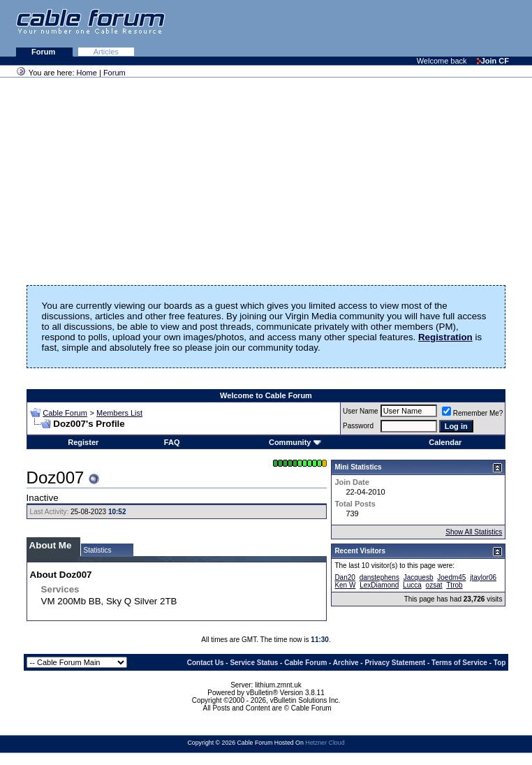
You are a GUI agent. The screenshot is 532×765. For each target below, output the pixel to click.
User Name (361, 411)
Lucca (412, 585)
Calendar (445, 442)
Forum (44, 52)
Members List (119, 413)
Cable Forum (65, 413)
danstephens (379, 577)
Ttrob (454, 585)
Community (295, 442)
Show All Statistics (474, 532)
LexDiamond (379, 585)
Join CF (493, 61)
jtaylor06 (483, 577)
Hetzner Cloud (325, 743)
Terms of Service (459, 663)
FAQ (172, 442)
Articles (106, 52)
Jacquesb (419, 577)
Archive (346, 663)
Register (83, 442)
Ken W (345, 585)
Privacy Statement (395, 663)
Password (358, 426)
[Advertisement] (362, 28)
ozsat (434, 585)
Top (500, 663)
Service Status (254, 663)
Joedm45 (451, 577)
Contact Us (206, 663)
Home (87, 73)
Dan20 (345, 577)
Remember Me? (473, 413)
